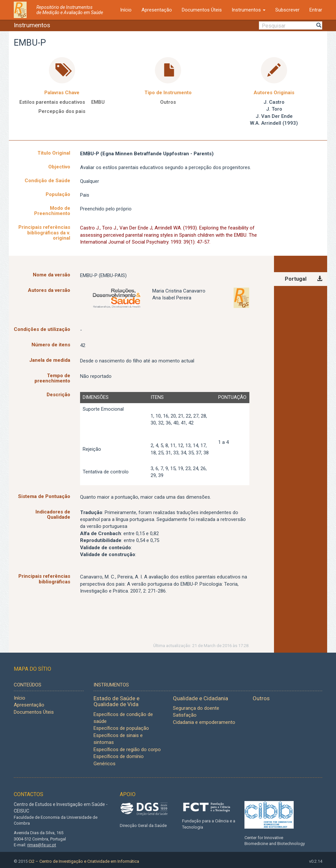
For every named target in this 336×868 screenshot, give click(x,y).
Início (126, 10)
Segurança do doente (196, 708)
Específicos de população (121, 728)
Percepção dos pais (62, 111)
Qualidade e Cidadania (200, 698)
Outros (168, 102)
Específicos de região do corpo (127, 749)
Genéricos (105, 764)
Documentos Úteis (202, 10)
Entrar (316, 10)
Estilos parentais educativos (52, 102)
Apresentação (157, 10)
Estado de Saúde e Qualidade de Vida (116, 701)
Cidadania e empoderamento (204, 722)
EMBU (98, 102)
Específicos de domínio (119, 756)
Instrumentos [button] (249, 10)
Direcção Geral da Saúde (143, 825)
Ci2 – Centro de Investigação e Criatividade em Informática (84, 861)
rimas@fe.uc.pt (42, 845)
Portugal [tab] (296, 279)
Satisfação (185, 715)
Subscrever (287, 10)
